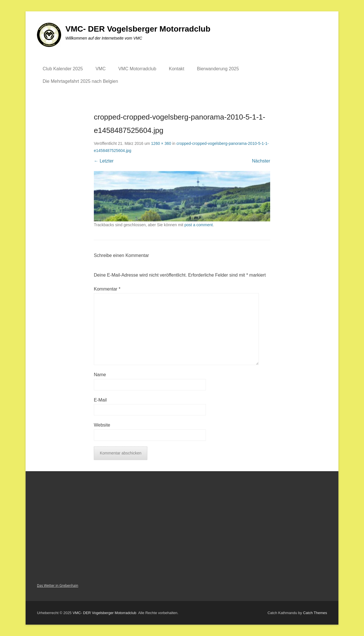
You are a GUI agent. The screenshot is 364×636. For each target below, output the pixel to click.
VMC (101, 69)
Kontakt (177, 69)
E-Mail (100, 400)
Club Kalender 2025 (63, 69)
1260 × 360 (161, 143)
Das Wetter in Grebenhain (58, 585)
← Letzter (104, 161)
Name (100, 375)
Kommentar (107, 289)
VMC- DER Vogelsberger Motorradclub (138, 29)
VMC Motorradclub (137, 69)
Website (102, 425)
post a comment (199, 225)
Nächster (261, 161)
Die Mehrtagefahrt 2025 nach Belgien (80, 81)
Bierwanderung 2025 (218, 69)
